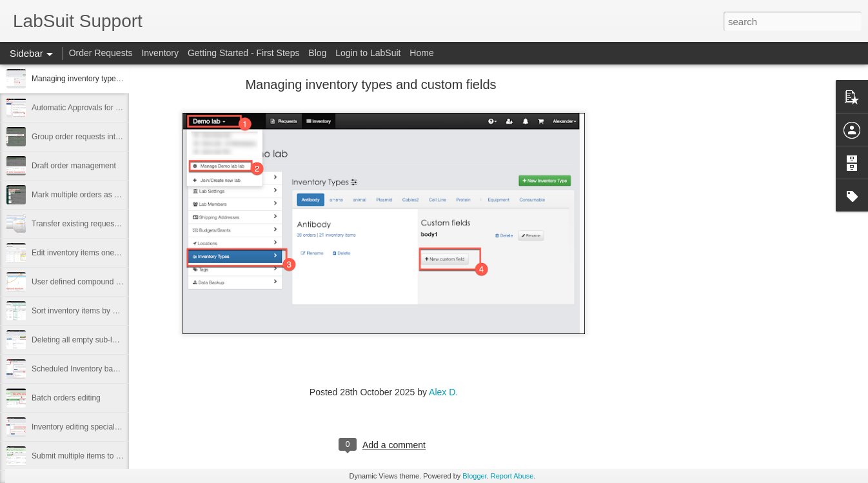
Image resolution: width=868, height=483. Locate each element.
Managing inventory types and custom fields (107, 79)
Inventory (160, 53)
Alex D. (443, 392)
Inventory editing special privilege (89, 427)
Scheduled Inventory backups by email (98, 369)
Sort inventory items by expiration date (97, 311)
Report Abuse (512, 476)
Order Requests (101, 53)
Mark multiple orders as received (87, 195)
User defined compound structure (89, 282)
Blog (317, 53)
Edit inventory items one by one (85, 253)
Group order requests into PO (82, 137)
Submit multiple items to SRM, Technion (100, 456)
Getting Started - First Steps (244, 53)
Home (421, 53)
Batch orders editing (66, 398)
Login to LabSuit (368, 53)
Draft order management (74, 166)
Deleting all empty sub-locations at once (100, 340)
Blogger (474, 476)
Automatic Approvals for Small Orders (96, 108)
